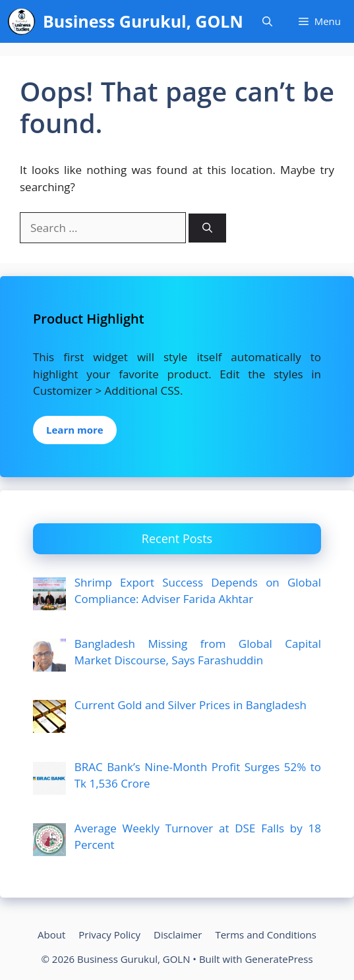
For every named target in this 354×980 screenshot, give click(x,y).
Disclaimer (178, 935)
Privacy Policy (109, 935)
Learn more (75, 430)
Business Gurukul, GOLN (143, 21)
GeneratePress (279, 959)
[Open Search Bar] (267, 21)
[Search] (207, 228)
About (51, 935)
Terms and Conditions (266, 935)
